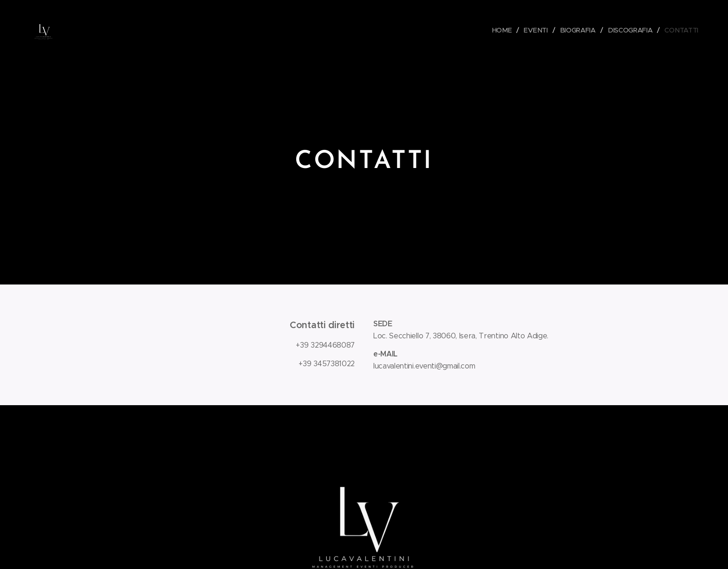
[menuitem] (506, 30)
